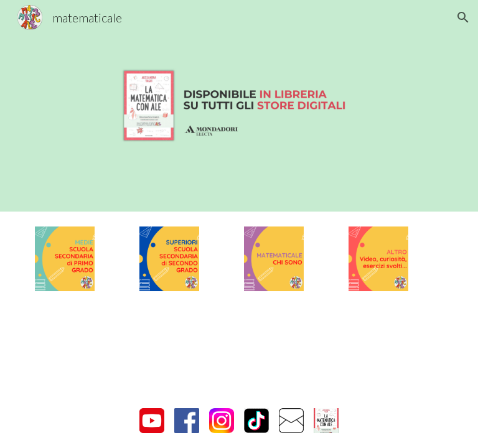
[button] (463, 17)
